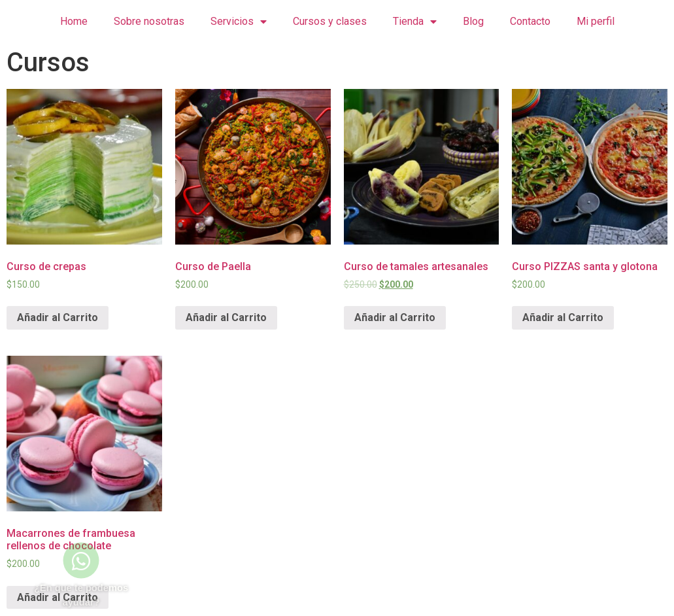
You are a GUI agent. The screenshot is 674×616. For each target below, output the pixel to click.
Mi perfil (596, 21)
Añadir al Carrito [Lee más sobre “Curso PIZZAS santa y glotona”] (563, 317)
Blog (473, 21)
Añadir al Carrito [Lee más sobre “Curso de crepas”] (58, 317)
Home (74, 21)
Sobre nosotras (149, 21)
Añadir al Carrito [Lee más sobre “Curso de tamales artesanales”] (395, 317)
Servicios (239, 22)
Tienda (415, 22)
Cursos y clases (330, 21)
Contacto (530, 21)
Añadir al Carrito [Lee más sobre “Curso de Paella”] (226, 317)
